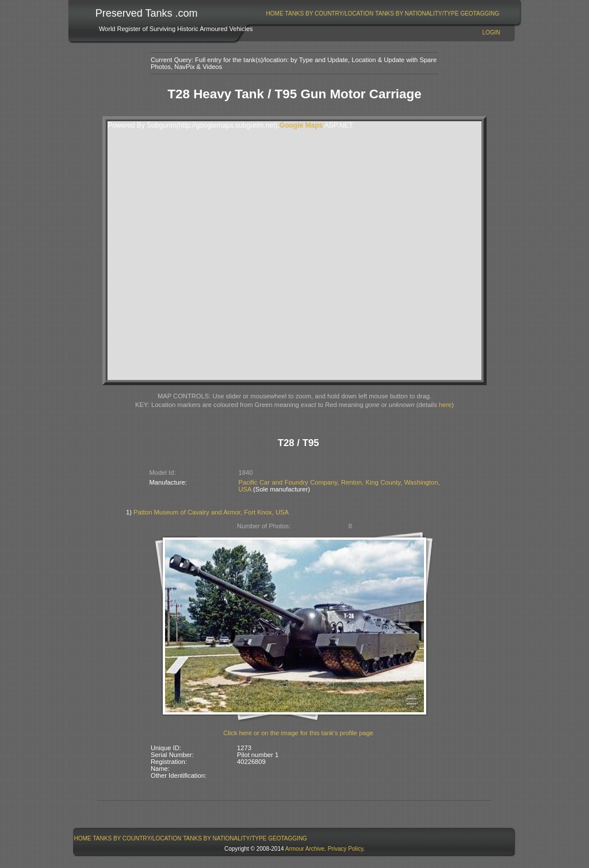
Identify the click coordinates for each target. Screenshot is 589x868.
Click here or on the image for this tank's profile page (298, 733)
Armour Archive (305, 849)
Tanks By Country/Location (330, 14)
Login (491, 32)
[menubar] (383, 14)
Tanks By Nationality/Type (417, 14)
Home (275, 14)
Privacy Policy (346, 849)
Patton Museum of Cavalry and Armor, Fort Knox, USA (211, 512)
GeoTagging (480, 14)
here (445, 405)
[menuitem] (275, 14)
